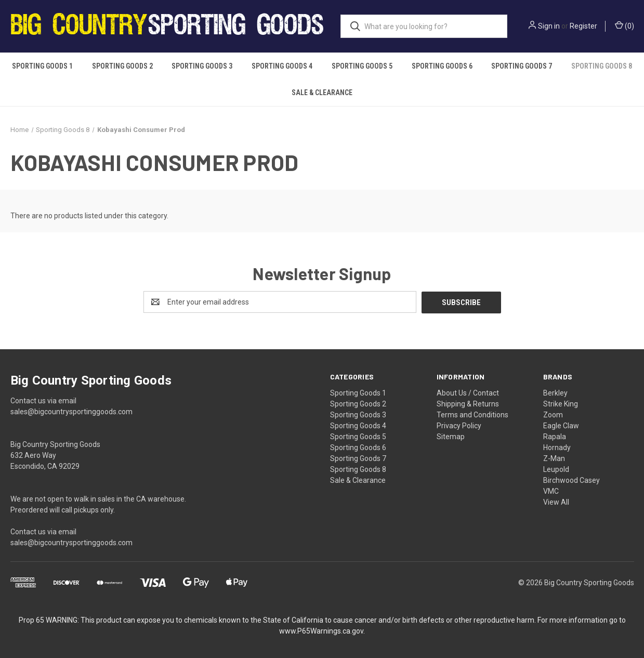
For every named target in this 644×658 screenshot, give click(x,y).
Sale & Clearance (322, 93)
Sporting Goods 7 (522, 66)
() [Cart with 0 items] (625, 25)
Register (583, 26)
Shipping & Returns (468, 403)
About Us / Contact (468, 392)
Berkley (555, 392)
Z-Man (554, 458)
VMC (551, 491)
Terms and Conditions (472, 414)
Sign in (549, 26)
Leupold (556, 469)
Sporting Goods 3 (202, 66)
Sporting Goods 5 (362, 66)
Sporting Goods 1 (42, 66)
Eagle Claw (561, 425)
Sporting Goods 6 (442, 66)
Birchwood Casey (571, 480)
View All (556, 502)
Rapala (555, 436)
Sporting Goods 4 (282, 66)
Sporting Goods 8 (602, 66)
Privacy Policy (459, 425)
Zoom (553, 414)
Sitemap (451, 436)
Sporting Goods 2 (122, 66)
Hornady (557, 447)
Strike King (561, 403)
